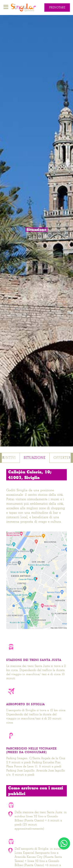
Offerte (61, 458)
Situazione (35, 458)
